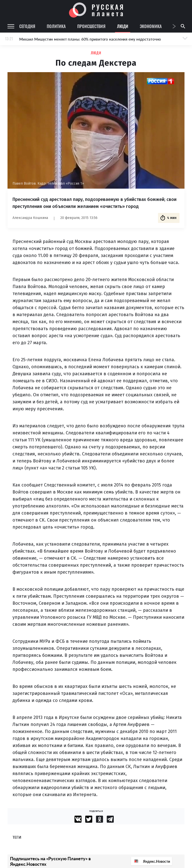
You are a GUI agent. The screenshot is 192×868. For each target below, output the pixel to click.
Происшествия (91, 26)
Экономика (151, 26)
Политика (56, 26)
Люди (123, 26)
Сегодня (27, 26)
